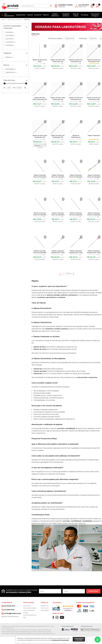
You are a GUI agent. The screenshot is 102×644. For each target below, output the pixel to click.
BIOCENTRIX (11, 69)
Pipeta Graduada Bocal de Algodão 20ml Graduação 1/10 (94, 177)
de (4, 88)
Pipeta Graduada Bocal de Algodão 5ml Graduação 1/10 (40, 253)
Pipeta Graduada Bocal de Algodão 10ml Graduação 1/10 (40, 177)
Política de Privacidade (60, 640)
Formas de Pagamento (30, 615)
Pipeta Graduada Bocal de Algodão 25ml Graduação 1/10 (40, 215)
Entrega (26, 613)
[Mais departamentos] (8, 15)
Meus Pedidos (45, 610)
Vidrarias (30, 15)
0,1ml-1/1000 (10, 36)
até (14, 88)
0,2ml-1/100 (10, 39)
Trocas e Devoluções (29, 610)
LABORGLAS (11, 72)
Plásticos (46, 15)
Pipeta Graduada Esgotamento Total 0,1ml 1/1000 (76, 253)
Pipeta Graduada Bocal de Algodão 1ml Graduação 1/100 (76, 177)
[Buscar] (51, 6)
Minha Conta (45, 608)
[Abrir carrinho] (98, 6)
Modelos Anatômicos (55, 15)
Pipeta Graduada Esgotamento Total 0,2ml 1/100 (94, 253)
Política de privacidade (30, 608)
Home (3, 19)
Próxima (69, 273)
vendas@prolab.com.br (13, 613)
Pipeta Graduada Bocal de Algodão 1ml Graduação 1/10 (58, 177)
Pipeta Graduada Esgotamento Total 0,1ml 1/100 (58, 253)
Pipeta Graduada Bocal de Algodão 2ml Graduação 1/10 (58, 215)
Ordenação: (83, 38)
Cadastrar (93, 591)
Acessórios (38, 15)
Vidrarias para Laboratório (15, 19)
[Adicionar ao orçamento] (45, 46)
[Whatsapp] (98, 640)
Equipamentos (21, 15)
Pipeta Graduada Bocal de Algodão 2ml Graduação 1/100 (76, 215)
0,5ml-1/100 (10, 45)
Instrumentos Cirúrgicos (95, 15)
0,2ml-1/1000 (11, 42)
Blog (25, 617)
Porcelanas (85, 15)
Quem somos (27, 606)
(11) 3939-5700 (9, 610)
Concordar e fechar (79, 639)
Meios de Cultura (76, 15)
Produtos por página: (55, 38)
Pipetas (27, 19)
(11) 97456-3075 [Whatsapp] (10, 606)
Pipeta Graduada (94, 135)
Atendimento (45, 606)
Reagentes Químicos (66, 15)
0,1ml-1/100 (10, 32)
